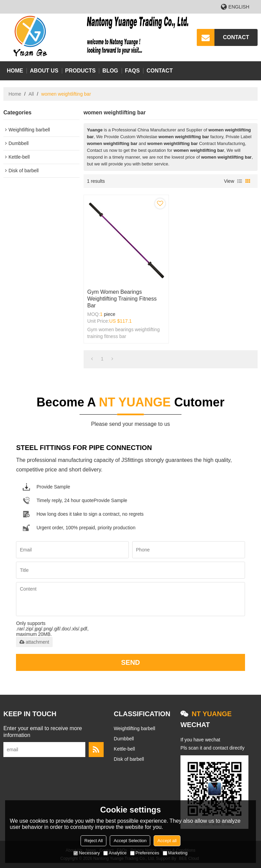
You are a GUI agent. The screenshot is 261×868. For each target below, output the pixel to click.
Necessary (86, 853)
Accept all (167, 841)
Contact (160, 71)
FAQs (133, 71)
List (240, 181)
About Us (44, 71)
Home (15, 71)
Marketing (175, 853)
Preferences (145, 853)
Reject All (93, 841)
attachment (34, 642)
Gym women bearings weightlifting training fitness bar (122, 299)
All (31, 94)
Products (81, 71)
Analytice (115, 853)
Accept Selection (130, 841)
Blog (110, 71)
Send (130, 662)
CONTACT (236, 37)
